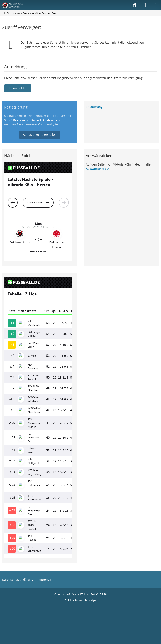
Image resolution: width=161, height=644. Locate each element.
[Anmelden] (145, 5)
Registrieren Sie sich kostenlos (35, 120)
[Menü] (156, 5)
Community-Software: (80, 594)
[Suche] (135, 5)
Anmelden (18, 88)
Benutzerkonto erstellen (40, 135)
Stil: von (80, 600)
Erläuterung (94, 107)
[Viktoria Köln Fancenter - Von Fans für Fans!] (15, 5)
